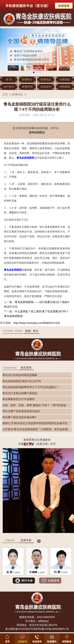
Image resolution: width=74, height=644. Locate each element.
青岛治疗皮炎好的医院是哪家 (20, 375)
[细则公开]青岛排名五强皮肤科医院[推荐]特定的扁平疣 (35, 423)
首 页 (9, 79)
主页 (5, 94)
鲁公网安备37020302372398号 (23, 629)
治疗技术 (9, 87)
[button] (52, 638)
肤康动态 (46, 79)
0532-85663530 (46, 617)
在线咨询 (46, 87)
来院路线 (65, 87)
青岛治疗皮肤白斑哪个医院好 (20, 393)
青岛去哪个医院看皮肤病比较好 (21, 411)
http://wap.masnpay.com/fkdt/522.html (37, 323)
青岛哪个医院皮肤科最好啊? (19, 417)
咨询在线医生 (37, 132)
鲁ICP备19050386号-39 (55, 629)
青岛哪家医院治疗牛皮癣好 (18, 399)
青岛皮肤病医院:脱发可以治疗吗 (22, 381)
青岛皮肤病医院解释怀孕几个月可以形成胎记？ (31, 387)
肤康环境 (27, 87)
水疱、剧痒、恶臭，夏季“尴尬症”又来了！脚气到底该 (34, 405)
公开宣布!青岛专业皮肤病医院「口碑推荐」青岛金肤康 (35, 429)
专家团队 (65, 79)
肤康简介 (27, 79)
